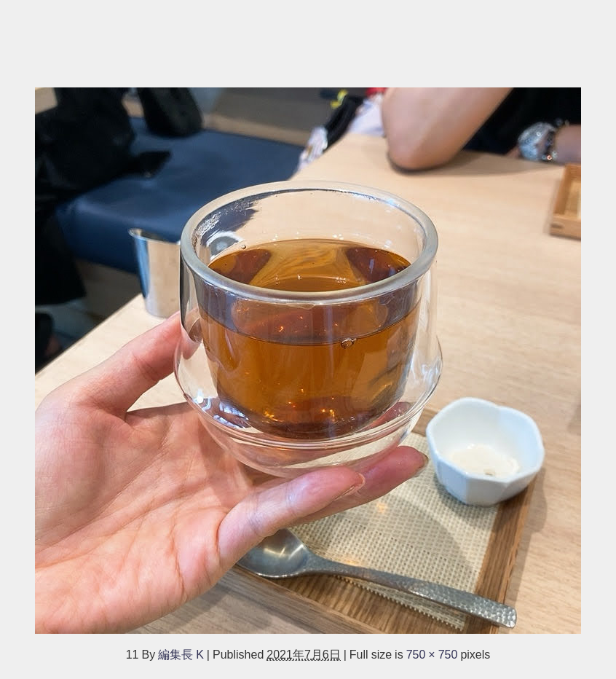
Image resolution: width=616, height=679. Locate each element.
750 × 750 (432, 654)
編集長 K (181, 654)
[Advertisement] (308, 36)
